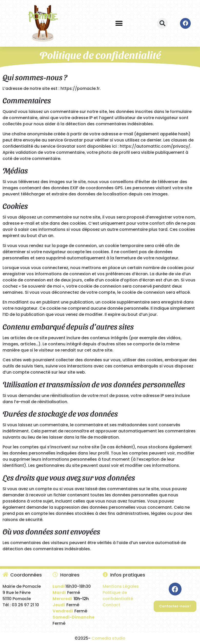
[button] (119, 23)
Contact (111, 605)
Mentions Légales (121, 586)
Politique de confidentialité (118, 596)
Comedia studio (108, 638)
